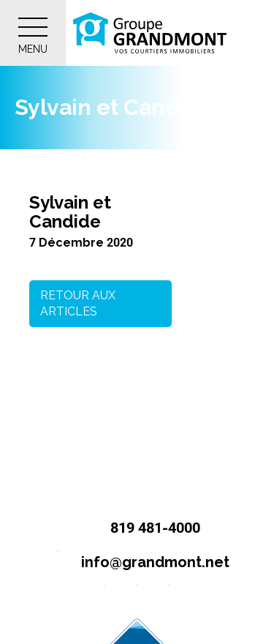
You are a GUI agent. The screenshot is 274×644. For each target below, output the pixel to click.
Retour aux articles (78, 303)
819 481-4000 (137, 529)
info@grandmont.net (137, 563)
